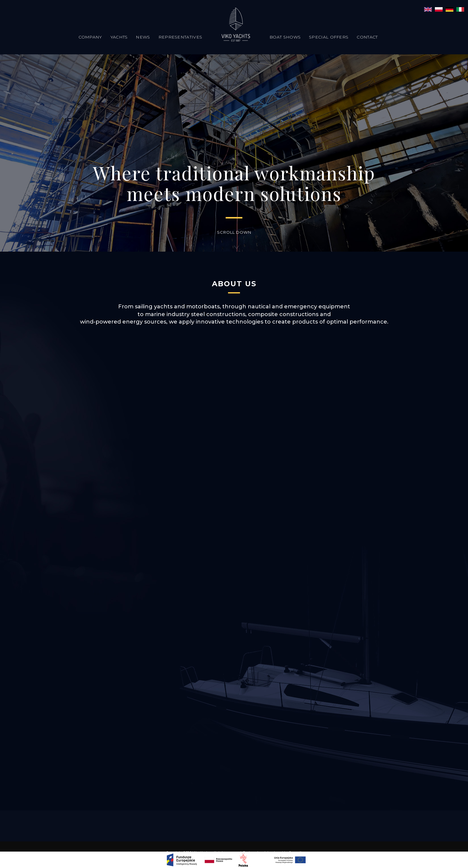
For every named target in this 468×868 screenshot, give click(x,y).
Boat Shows (285, 37)
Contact (367, 37)
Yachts (119, 37)
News (143, 37)
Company (90, 37)
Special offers (329, 37)
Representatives (180, 37)
